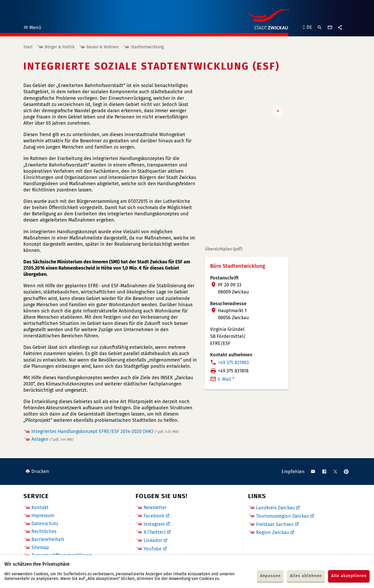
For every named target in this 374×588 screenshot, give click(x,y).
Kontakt (40, 507)
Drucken (37, 471)
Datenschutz (45, 524)
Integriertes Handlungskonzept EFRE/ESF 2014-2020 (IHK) (105, 431)
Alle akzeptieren (349, 576)
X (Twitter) (155, 532)
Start (28, 47)
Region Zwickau (273, 532)
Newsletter (155, 507)
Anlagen (52, 439)
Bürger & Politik (60, 47)
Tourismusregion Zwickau (283, 516)
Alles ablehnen (306, 576)
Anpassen (270, 576)
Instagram (154, 524)
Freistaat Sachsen (275, 524)
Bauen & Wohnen (103, 47)
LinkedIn (153, 540)
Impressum (43, 516)
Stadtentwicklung (147, 47)
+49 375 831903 (233, 363)
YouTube (153, 549)
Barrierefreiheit (48, 539)
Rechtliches (44, 531)
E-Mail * (226, 379)
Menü (32, 28)
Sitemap (40, 547)
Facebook (154, 516)
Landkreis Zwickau (275, 508)
